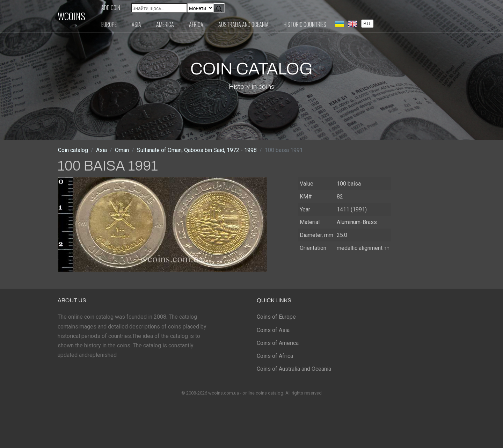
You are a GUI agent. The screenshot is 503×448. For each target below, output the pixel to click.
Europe (109, 24)
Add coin (111, 8)
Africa (196, 24)
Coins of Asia (273, 330)
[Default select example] (200, 8)
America (165, 24)
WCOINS (71, 16)
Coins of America (278, 343)
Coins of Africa (275, 356)
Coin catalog (73, 150)
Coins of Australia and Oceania (294, 369)
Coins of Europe (276, 317)
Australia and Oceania (243, 24)
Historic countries (305, 24)
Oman (122, 150)
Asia (136, 24)
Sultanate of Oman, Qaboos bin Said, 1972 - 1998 (197, 150)
